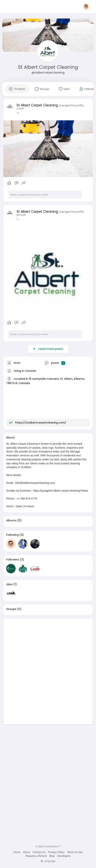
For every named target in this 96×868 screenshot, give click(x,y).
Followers (13, 560)
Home (17, 852)
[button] (86, 7)
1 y (18, 113)
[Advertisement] (48, 645)
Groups (11, 609)
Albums (11, 520)
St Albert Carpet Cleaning (48, 67)
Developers (64, 856)
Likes (9, 584)
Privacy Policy (56, 852)
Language (48, 861)
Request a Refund (36, 856)
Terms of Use (75, 852)
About (27, 852)
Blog (52, 856)
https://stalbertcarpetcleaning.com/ (41, 423)
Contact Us (39, 852)
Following (12, 535)
